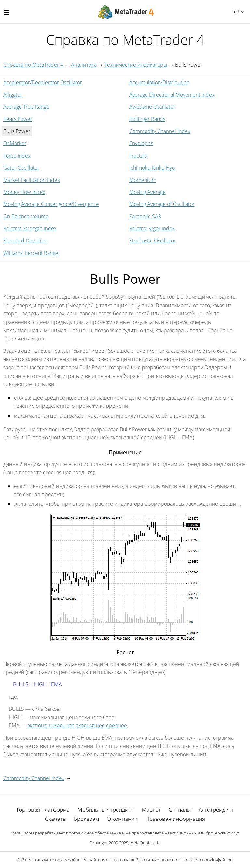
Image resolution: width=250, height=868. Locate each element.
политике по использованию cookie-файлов (186, 860)
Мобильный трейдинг (106, 810)
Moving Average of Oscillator (162, 204)
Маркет (151, 810)
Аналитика (84, 65)
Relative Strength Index (30, 228)
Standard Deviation (25, 241)
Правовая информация (175, 819)
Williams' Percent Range (31, 253)
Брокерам (86, 819)
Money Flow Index (24, 192)
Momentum (143, 180)
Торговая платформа (43, 810)
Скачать (56, 819)
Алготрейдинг (216, 810)
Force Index (17, 156)
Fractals (138, 156)
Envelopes (141, 143)
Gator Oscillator (21, 168)
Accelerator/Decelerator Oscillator (43, 82)
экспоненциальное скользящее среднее (77, 725)
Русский (235, 11)
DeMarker (15, 143)
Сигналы (180, 810)
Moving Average (147, 192)
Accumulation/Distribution (159, 82)
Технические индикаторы (136, 65)
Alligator (13, 95)
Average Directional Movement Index (172, 95)
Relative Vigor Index (152, 228)
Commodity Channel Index (160, 131)
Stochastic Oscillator (153, 241)
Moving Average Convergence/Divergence (51, 204)
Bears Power (18, 119)
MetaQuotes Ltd (146, 843)
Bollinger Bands (147, 119)
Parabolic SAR (145, 216)
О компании (122, 819)
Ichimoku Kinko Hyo (152, 168)
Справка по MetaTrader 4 (33, 65)
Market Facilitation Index (32, 180)
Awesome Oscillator (152, 107)
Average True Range (26, 107)
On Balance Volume (26, 216)
